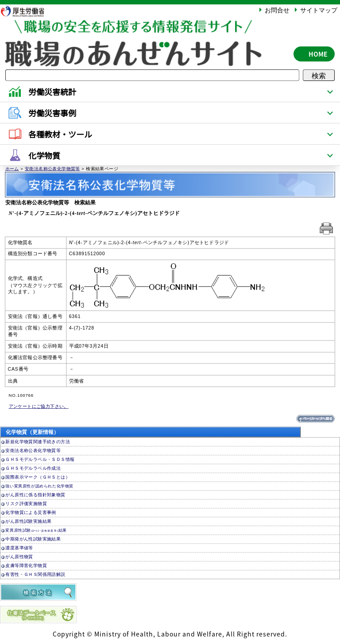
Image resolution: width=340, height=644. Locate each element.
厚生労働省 (27, 11)
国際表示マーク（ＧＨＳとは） (38, 477)
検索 (319, 75)
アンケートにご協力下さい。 (39, 406)
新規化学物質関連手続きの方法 (38, 442)
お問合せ (277, 10)
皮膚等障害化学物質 (26, 565)
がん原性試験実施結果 (28, 521)
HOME (318, 54)
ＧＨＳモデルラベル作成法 (33, 468)
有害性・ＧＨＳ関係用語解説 (35, 574)
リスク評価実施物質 (26, 504)
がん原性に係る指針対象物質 (35, 495)
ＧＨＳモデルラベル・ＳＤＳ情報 (40, 459)
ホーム (12, 168)
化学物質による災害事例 (31, 512)
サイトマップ (319, 10)
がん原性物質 (19, 557)
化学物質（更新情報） (32, 432)
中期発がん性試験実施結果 (33, 539)
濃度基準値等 (19, 548)
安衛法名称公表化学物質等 (52, 168)
